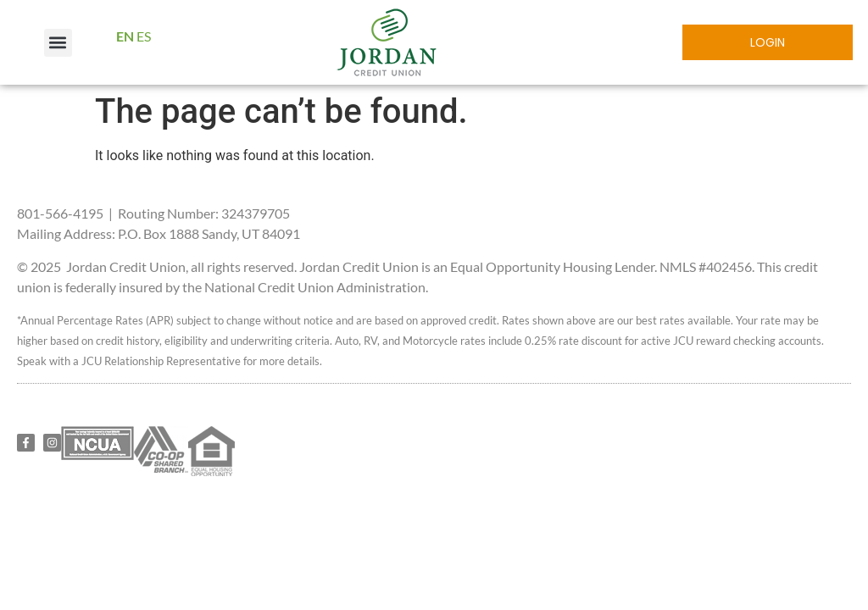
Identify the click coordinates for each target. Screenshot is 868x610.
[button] (58, 43)
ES (144, 36)
